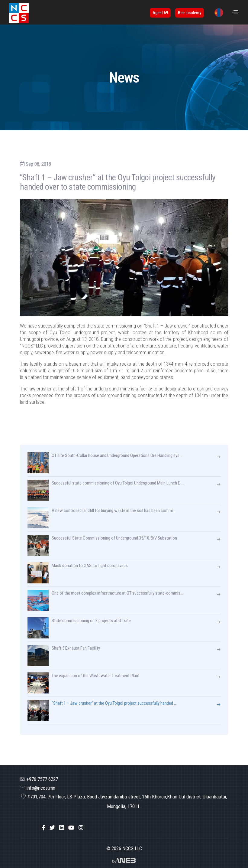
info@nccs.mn (41, 788)
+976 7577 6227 (42, 779)
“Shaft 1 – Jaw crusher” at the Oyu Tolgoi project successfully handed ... (102, 710)
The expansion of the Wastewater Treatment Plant (84, 683)
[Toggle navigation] (236, 12)
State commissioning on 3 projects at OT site (79, 628)
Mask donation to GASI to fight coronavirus (78, 573)
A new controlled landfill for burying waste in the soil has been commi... (101, 518)
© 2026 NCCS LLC (124, 848)
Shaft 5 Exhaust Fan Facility (64, 655)
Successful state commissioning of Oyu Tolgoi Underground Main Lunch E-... (106, 490)
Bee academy (190, 13)
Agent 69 (160, 13)
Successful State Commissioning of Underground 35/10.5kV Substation (102, 545)
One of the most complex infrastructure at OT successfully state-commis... (105, 600)
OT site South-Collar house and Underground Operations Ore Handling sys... (105, 463)
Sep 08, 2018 (35, 164)
